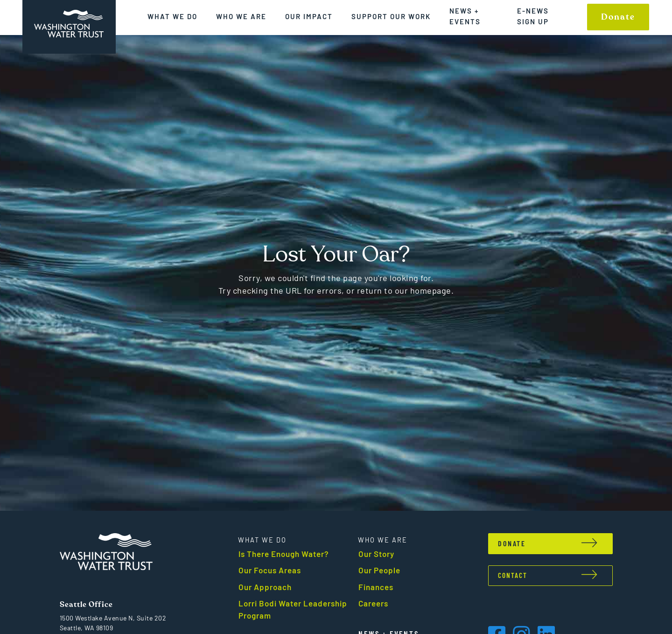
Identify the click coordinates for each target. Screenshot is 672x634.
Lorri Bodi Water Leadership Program (293, 609)
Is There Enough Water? (284, 554)
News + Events (465, 16)
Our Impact (309, 16)
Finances (376, 587)
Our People (379, 570)
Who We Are (241, 16)
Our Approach (265, 587)
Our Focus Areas (270, 570)
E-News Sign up (533, 16)
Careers (373, 603)
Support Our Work (391, 16)
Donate (618, 17)
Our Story (376, 554)
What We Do (172, 16)
